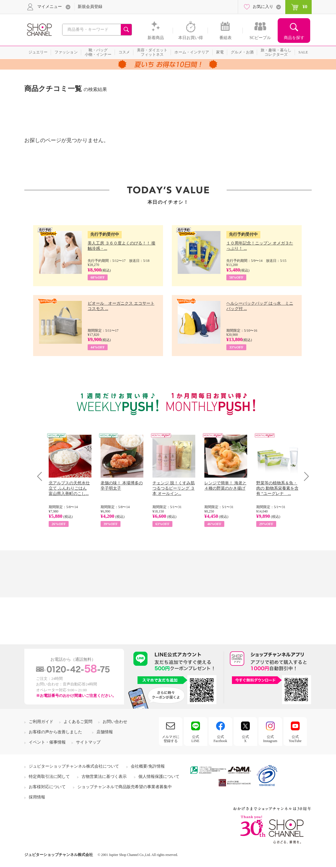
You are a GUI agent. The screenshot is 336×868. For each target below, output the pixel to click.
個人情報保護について (159, 777)
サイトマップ (88, 742)
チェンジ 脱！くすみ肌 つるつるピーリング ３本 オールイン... (174, 488)
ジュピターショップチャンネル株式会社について (74, 766)
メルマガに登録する (171, 739)
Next (304, 476)
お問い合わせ (115, 722)
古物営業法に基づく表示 (104, 777)
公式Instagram (270, 739)
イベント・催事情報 (47, 742)
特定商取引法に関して (49, 777)
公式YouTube (295, 739)
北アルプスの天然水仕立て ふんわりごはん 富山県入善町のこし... (69, 488)
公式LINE (195, 739)
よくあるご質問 (78, 722)
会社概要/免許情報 (148, 766)
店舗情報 (105, 732)
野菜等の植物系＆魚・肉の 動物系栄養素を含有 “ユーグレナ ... (277, 488)
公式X (245, 739)
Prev (42, 476)
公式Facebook (220, 739)
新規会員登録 (90, 7)
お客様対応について (47, 787)
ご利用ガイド (41, 722)
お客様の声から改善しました (55, 732)
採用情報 (37, 797)
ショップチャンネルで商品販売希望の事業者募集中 (125, 787)
